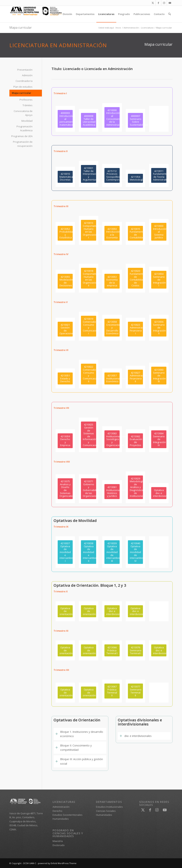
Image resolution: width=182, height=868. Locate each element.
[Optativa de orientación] (65, 611)
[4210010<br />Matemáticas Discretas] (65, 177)
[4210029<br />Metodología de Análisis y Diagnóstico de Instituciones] (136, 487)
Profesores (26, 100)
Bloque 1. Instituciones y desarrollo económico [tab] (79, 734)
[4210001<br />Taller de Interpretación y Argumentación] (89, 174)
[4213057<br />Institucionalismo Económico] (112, 378)
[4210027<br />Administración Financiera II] (136, 377)
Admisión (27, 75)
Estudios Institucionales (109, 807)
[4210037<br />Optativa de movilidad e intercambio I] (65, 552)
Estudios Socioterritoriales (68, 815)
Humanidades (61, 819)
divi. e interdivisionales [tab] (136, 736)
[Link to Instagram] (164, 3)
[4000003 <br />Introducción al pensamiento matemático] (65, 119)
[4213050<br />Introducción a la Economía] (112, 233)
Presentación (25, 70)
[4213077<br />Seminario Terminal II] (136, 691)
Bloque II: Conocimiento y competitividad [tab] (74, 748)
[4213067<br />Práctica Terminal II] (112, 691)
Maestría (58, 841)
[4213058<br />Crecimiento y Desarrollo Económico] (112, 328)
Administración (61, 807)
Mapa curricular (21, 28)
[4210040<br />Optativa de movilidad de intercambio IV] (136, 552)
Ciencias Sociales (106, 811)
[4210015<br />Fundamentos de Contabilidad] (136, 233)
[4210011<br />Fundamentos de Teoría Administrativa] (159, 175)
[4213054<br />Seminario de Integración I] (159, 280)
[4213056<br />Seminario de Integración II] (159, 328)
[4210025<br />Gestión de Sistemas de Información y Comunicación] (89, 435)
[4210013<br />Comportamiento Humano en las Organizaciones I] (89, 230)
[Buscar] (170, 14)
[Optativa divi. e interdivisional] (159, 493)
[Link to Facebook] (158, 3)
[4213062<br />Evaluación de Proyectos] (136, 441)
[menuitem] (56, 14)
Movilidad (27, 121)
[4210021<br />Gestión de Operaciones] (65, 329)
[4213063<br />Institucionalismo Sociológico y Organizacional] (112, 439)
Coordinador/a (24, 81)
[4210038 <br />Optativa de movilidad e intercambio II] (89, 552)
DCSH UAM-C (30, 863)
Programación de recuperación (23, 144)
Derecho (57, 811)
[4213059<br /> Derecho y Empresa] (65, 441)
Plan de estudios (23, 87)
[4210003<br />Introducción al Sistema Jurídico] (159, 232)
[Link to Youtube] (170, 3)
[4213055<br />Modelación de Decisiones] (65, 281)
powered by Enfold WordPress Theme (57, 863)
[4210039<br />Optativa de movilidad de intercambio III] (112, 552)
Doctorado (59, 845)
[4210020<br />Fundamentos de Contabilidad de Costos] (136, 278)
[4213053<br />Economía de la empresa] (112, 281)
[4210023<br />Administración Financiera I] (136, 329)
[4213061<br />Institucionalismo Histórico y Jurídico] (112, 491)
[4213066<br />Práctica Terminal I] (112, 650)
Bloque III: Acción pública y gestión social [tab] (79, 761)
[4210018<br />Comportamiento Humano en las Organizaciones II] (89, 278)
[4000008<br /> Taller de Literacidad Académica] (89, 120)
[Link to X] (153, 3)
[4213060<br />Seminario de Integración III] (159, 376)
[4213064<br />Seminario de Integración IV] (159, 439)
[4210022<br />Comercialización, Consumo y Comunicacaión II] (89, 374)
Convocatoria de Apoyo (23, 113)
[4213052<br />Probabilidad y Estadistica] (65, 233)
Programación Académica (25, 128)
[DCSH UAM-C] (38, 14)
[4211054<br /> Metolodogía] (136, 178)
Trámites (28, 105)
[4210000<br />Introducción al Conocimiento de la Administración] (112, 118)
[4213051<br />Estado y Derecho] (65, 378)
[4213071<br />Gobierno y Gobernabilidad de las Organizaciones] (89, 489)
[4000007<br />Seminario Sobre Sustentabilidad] (136, 120)
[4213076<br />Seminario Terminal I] (136, 650)
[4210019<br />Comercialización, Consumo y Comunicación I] (89, 326)
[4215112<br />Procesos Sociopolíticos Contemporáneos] (112, 175)
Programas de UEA (22, 136)
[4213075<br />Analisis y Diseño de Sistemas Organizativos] (65, 489)
